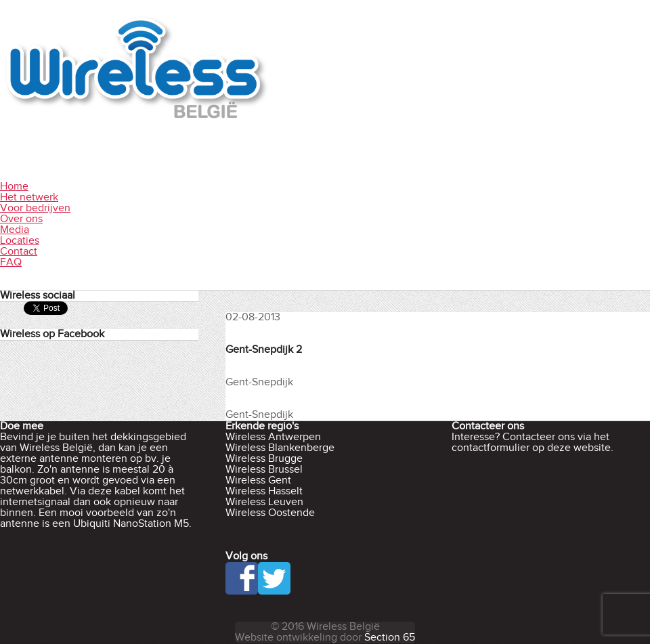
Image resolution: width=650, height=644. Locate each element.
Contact (19, 252)
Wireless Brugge (264, 459)
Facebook (242, 578)
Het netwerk (29, 197)
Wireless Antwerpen (273, 437)
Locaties (20, 241)
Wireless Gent (258, 480)
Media (15, 230)
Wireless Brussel (264, 470)
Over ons (21, 219)
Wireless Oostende (270, 513)
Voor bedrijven (35, 208)
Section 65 (390, 638)
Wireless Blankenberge (280, 448)
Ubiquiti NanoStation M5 (131, 524)
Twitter (274, 578)
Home (14, 187)
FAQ (11, 262)
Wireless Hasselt (264, 491)
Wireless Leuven (264, 502)
